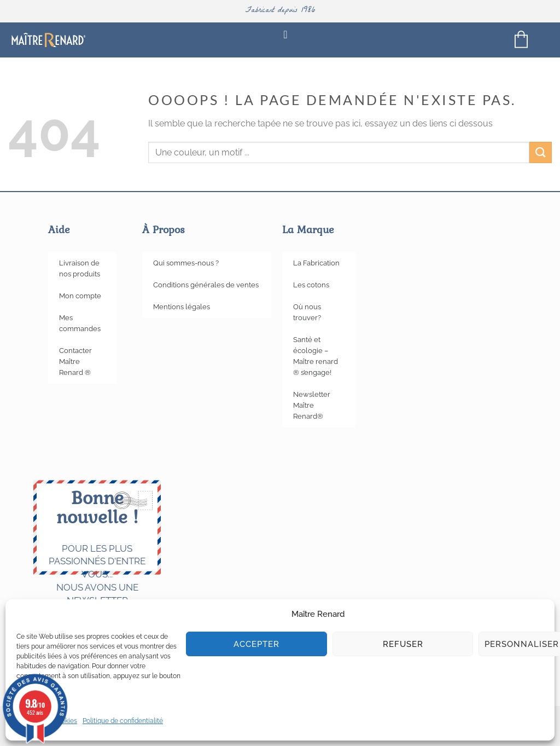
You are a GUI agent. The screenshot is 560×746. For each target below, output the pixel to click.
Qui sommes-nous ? (186, 263)
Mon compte (80, 296)
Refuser (403, 644)
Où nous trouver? (307, 312)
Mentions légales (182, 307)
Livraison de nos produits (80, 268)
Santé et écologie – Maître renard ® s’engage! (316, 356)
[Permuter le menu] (285, 40)
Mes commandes (80, 323)
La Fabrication (316, 263)
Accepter (256, 644)
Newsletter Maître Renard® (312, 405)
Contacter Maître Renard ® (75, 362)
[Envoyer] (541, 152)
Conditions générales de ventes (206, 285)
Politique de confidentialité (123, 721)
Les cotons (311, 285)
